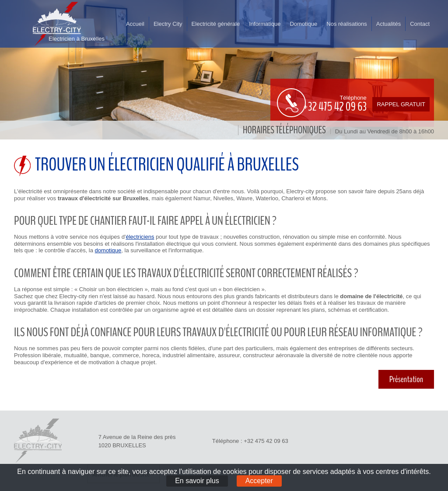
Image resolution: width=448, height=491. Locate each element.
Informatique (265, 24)
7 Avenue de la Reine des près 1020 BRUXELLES (137, 441)
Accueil (135, 24)
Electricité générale (216, 24)
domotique (108, 250)
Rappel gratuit (401, 104)
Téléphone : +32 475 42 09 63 (250, 441)
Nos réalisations (347, 24)
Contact (420, 24)
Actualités (388, 24)
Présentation (406, 379)
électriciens (140, 237)
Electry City (168, 24)
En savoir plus (197, 481)
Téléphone (321, 103)
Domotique (303, 24)
